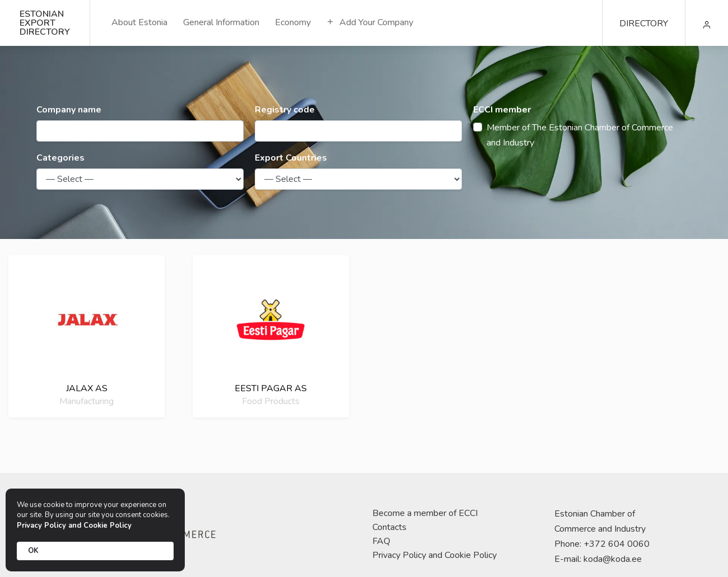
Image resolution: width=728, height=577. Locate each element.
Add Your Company (370, 22)
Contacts (389, 527)
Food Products (271, 401)
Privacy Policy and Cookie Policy (435, 555)
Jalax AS (87, 388)
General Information (221, 22)
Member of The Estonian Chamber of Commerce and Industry (580, 135)
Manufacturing (87, 401)
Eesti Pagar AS (271, 388)
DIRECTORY (644, 24)
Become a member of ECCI (425, 513)
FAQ (381, 541)
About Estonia (139, 22)
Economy (293, 22)
